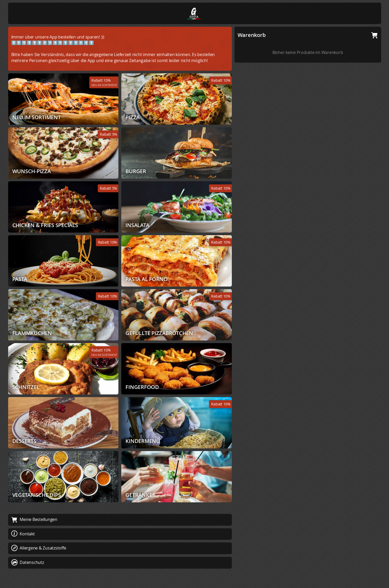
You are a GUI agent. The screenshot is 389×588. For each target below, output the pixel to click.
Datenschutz (28, 562)
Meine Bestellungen (34, 519)
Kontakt (23, 534)
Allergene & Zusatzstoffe (39, 548)
